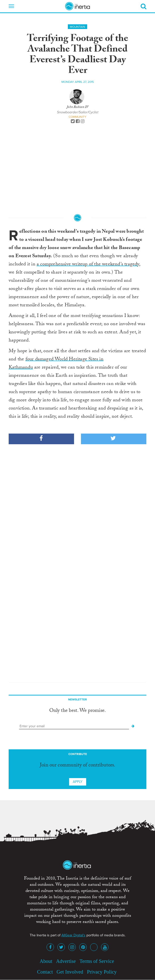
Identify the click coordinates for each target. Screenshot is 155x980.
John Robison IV (77, 107)
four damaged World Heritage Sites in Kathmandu (56, 364)
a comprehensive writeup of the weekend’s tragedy (88, 265)
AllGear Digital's (73, 935)
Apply (78, 782)
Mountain (77, 27)
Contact (45, 972)
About (46, 961)
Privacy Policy (102, 972)
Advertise (66, 961)
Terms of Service (97, 961)
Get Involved (70, 972)
